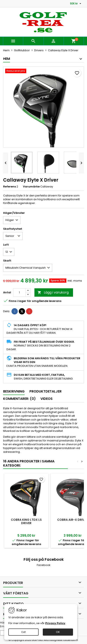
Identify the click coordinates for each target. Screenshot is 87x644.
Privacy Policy (55, 623)
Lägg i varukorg (53, 292)
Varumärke (31, 187)
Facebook (44, 565)
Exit (24, 632)
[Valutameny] (76, 4)
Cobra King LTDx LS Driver (26, 521)
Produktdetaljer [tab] (45, 391)
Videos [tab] (47, 399)
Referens (9, 187)
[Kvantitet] (19, 292)
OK (58, 632)
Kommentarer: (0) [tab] (19, 399)
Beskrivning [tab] (14, 391)
